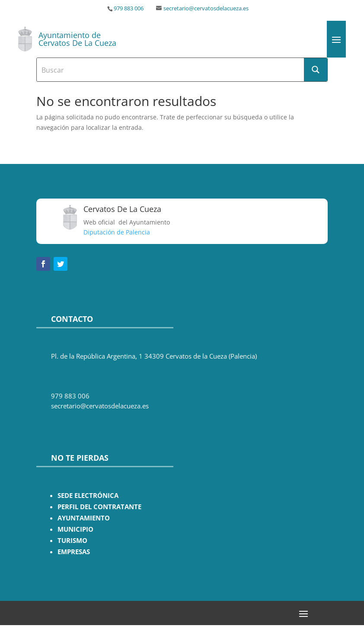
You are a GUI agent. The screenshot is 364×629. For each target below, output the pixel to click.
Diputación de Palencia (117, 232)
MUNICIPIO (75, 529)
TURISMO (72, 541)
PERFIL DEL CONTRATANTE (99, 507)
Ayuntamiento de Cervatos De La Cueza (77, 39)
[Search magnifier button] (316, 70)
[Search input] (171, 70)
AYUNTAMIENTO (84, 518)
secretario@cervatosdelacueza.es (206, 8)
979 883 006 (129, 8)
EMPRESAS (74, 552)
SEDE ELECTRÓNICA (88, 496)
